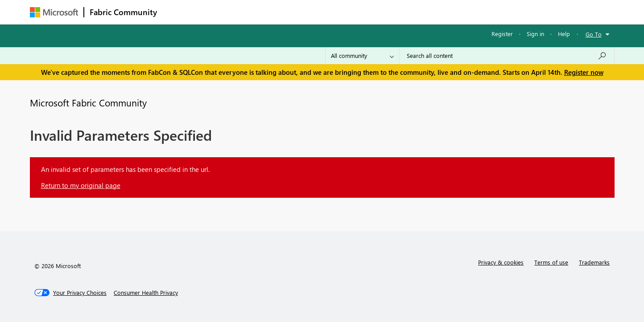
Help (564, 34)
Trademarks (594, 262)
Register (502, 34)
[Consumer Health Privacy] (146, 293)
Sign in (535, 34)
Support (405, 12)
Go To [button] (594, 34)
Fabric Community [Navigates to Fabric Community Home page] (123, 12)
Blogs (333, 12)
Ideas (253, 12)
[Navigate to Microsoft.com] (54, 12)
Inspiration (217, 12)
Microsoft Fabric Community (88, 102)
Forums (177, 12)
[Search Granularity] (362, 56)
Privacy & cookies (501, 262)
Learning (367, 12)
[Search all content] (507, 56)
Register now (584, 72)
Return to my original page (81, 185)
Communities (293, 12)
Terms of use (551, 262)
